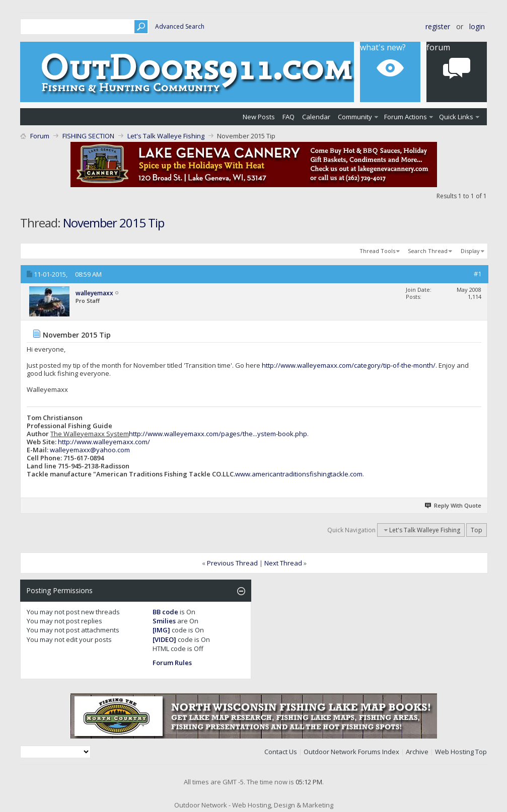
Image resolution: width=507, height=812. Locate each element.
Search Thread (428, 251)
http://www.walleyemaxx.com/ (104, 442)
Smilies (164, 621)
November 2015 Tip (114, 223)
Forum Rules (172, 663)
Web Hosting (454, 752)
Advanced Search (180, 26)
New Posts (259, 117)
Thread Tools (377, 251)
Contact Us (281, 752)
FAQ (288, 117)
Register (438, 26)
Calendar (316, 117)
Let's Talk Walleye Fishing (166, 136)
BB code (165, 612)
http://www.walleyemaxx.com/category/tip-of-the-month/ (349, 365)
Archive (417, 752)
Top (477, 530)
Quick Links (456, 117)
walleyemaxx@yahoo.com (90, 450)
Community (355, 117)
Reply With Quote (453, 505)
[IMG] (161, 630)
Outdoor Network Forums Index (351, 752)
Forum (40, 136)
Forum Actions (406, 117)
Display (470, 251)
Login (477, 26)
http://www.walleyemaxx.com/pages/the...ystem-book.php (218, 434)
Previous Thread (232, 563)
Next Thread (283, 563)
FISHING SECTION (88, 136)
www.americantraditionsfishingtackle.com (299, 474)
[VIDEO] (164, 639)
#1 (478, 274)
